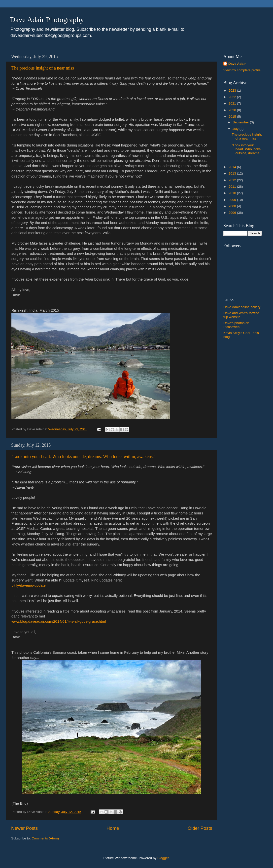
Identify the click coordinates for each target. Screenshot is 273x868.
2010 (233, 193)
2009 (233, 200)
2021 (233, 103)
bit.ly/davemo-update (29, 585)
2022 (233, 97)
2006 (233, 213)
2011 (233, 187)
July (236, 129)
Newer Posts (24, 828)
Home (113, 828)
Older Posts (200, 828)
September (241, 122)
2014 (233, 167)
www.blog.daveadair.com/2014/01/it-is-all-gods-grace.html (59, 621)
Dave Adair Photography (47, 19)
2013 (233, 173)
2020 (233, 110)
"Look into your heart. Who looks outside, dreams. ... (246, 151)
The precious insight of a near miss (43, 68)
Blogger (163, 858)
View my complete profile (242, 70)
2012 (233, 180)
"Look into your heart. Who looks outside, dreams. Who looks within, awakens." (84, 457)
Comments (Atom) (45, 838)
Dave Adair (237, 64)
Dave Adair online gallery (242, 307)
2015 (233, 117)
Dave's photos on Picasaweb (236, 325)
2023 (233, 90)
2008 (233, 206)
